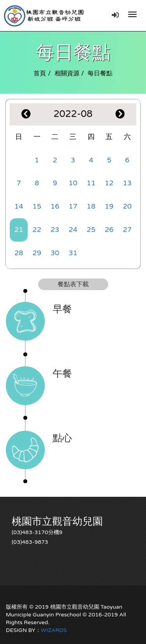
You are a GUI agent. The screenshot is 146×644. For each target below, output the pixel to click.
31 (73, 253)
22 (37, 230)
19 (109, 206)
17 (73, 206)
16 (55, 206)
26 (109, 230)
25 (91, 230)
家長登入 (115, 15)
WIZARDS (54, 630)
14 (19, 206)
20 (127, 206)
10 (73, 183)
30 (55, 253)
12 (109, 183)
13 (127, 183)
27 (127, 230)
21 (19, 230)
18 (91, 206)
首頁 (40, 73)
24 (73, 230)
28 (19, 253)
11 (91, 183)
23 (55, 230)
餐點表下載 (73, 284)
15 (37, 206)
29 (37, 253)
